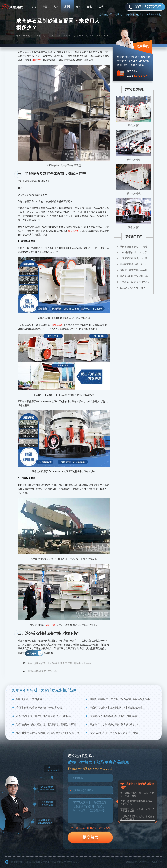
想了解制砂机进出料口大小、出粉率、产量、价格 (137, 794)
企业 (90, 7)
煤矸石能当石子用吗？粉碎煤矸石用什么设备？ (136, 247)
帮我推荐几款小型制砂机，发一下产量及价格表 (137, 810)
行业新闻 (142, 14)
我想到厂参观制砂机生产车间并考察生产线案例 (137, 818)
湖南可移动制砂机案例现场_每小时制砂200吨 (116, 708)
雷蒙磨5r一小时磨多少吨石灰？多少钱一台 (114, 724)
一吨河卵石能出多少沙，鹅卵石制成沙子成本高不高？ (136, 258)
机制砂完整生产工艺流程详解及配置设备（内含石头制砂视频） (122, 699)
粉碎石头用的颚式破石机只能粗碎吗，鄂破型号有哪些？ (49, 724)
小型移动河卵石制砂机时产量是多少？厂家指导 (44, 716)
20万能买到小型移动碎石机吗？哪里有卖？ (115, 716)
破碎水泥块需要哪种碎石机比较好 (136, 270)
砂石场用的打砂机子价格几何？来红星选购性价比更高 (60, 663)
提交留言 (90, 837)
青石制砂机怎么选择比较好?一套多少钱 (39, 708)
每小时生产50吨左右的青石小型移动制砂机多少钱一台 (48, 733)
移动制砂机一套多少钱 (29, 699)
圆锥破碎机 (58, 325)
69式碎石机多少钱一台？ (133, 288)
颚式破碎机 (134, 125)
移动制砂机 (74, 231)
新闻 (67, 6)
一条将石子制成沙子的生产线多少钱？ (136, 282)
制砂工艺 (36, 60)
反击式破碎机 (134, 193)
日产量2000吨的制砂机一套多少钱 (136, 276)
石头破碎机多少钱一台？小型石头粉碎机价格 (136, 264)
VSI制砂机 (51, 625)
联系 (101, 7)
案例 (56, 7)
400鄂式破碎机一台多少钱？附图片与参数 (114, 733)
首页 (34, 7)
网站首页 (120, 14)
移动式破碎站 (134, 159)
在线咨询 (32, 653)
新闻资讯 (131, 14)
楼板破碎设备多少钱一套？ (44, 671)
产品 (45, 7)
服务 (78, 7)
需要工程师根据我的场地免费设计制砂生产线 (137, 802)
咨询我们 (143, 46)
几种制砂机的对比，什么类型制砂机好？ (136, 252)
